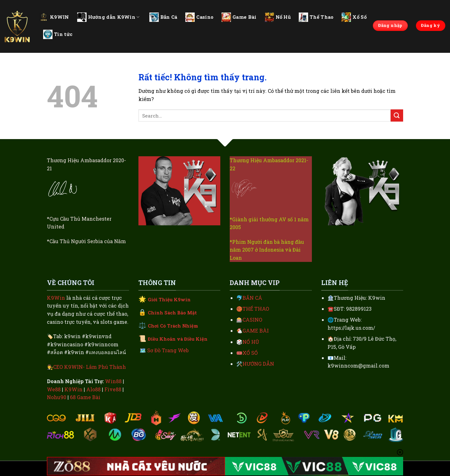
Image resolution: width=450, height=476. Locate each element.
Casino (199, 17)
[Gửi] (397, 115)
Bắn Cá (163, 17)
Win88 (113, 381)
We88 (54, 389)
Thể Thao (316, 17)
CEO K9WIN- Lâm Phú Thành (90, 367)
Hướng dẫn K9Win (108, 17)
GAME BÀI (256, 331)
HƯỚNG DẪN (258, 364)
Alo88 (93, 389)
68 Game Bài (85, 397)
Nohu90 (57, 397)
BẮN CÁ (252, 298)
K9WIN (54, 17)
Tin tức (58, 34)
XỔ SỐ (250, 353)
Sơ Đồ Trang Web (168, 350)
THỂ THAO (256, 309)
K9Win (56, 298)
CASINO (252, 320)
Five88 (113, 389)
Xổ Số (354, 17)
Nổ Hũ (278, 17)
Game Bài (239, 17)
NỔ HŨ (251, 342)
